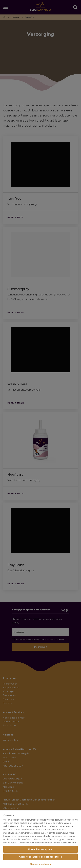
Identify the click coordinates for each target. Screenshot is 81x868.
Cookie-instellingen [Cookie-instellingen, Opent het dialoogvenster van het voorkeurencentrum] (40, 864)
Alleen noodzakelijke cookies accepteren (40, 857)
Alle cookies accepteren (41, 849)
